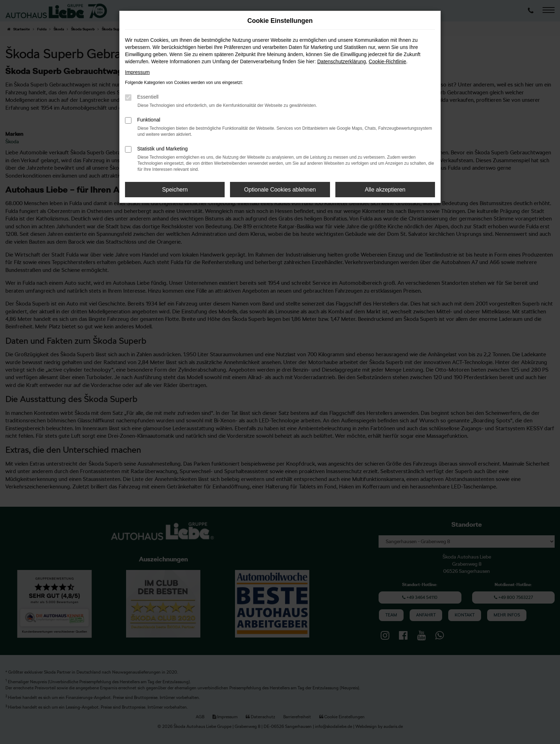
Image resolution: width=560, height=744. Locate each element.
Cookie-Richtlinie (387, 61)
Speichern (175, 190)
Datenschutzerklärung (341, 61)
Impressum (137, 72)
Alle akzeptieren (385, 190)
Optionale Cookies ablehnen (280, 190)
